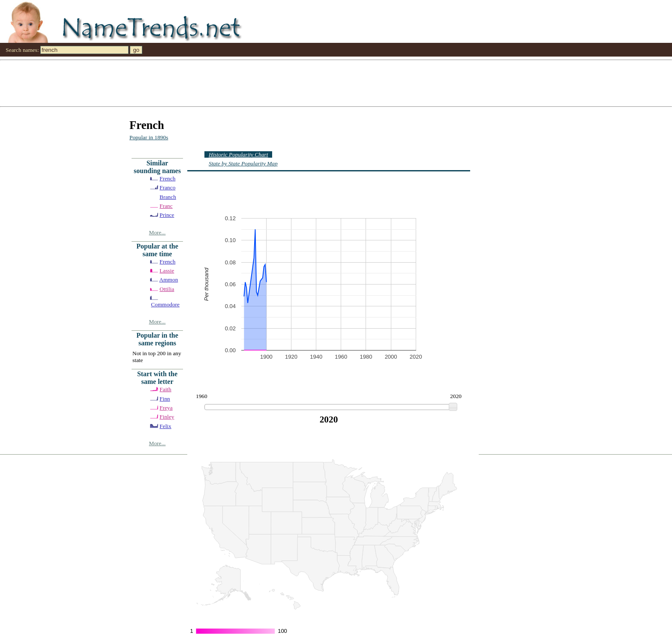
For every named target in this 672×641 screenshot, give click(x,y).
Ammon (169, 280)
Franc (166, 206)
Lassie (167, 271)
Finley (167, 417)
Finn (165, 399)
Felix (165, 426)
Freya (166, 408)
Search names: (22, 50)
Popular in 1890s (149, 137)
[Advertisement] (257, 83)
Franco (167, 187)
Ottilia (167, 289)
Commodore (165, 304)
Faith (165, 389)
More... (157, 232)
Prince (167, 215)
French (167, 178)
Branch (168, 197)
